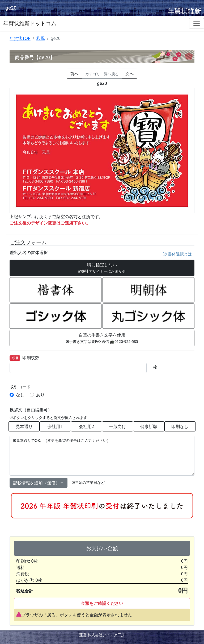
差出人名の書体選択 (29, 253)
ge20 (11, 8)
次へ (130, 74)
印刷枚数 (24, 358)
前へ (74, 74)
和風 (41, 38)
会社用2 (86, 426)
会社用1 (55, 426)
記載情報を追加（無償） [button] (39, 483)
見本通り (24, 426)
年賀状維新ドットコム (30, 23)
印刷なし (180, 426)
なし (20, 395)
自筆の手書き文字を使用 (102, 338)
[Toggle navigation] (197, 23)
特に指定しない (102, 268)
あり (40, 395)
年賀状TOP (20, 38)
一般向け (118, 426)
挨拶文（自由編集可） (31, 410)
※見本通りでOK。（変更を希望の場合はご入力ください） (102, 456)
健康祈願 (149, 426)
